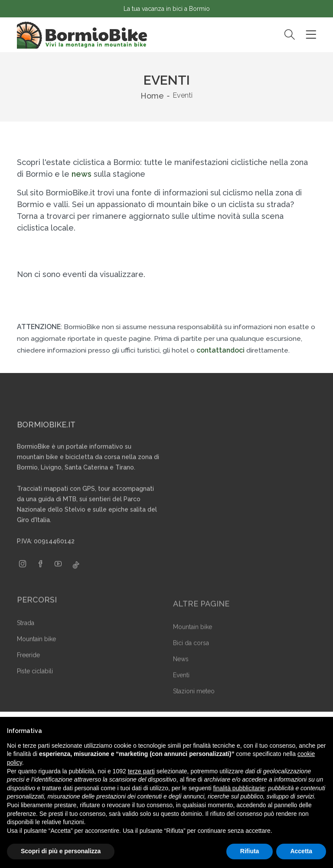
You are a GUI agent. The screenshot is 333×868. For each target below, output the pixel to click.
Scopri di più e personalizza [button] (61, 851)
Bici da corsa (191, 654)
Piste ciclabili (35, 683)
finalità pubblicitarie (239, 788)
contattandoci (220, 350)
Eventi (181, 686)
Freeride (28, 667)
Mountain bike (36, 650)
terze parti (141, 771)
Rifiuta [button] (250, 851)
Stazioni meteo (194, 702)
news (82, 174)
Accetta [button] (301, 851)
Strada (26, 634)
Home (152, 96)
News (181, 670)
